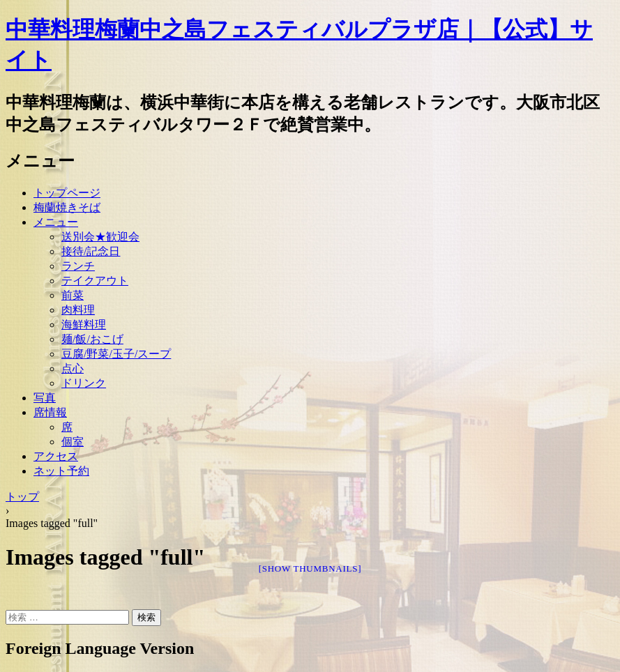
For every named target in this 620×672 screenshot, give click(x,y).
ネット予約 (61, 471)
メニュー (56, 222)
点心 (73, 368)
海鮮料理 (84, 324)
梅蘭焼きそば (67, 207)
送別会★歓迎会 (100, 237)
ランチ (78, 266)
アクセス (56, 456)
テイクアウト (95, 281)
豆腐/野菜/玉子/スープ (116, 354)
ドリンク (84, 383)
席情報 (50, 412)
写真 (45, 398)
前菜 (73, 295)
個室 (73, 442)
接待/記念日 (91, 251)
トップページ (67, 193)
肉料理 (78, 310)
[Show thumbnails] (310, 568)
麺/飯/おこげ (92, 339)
